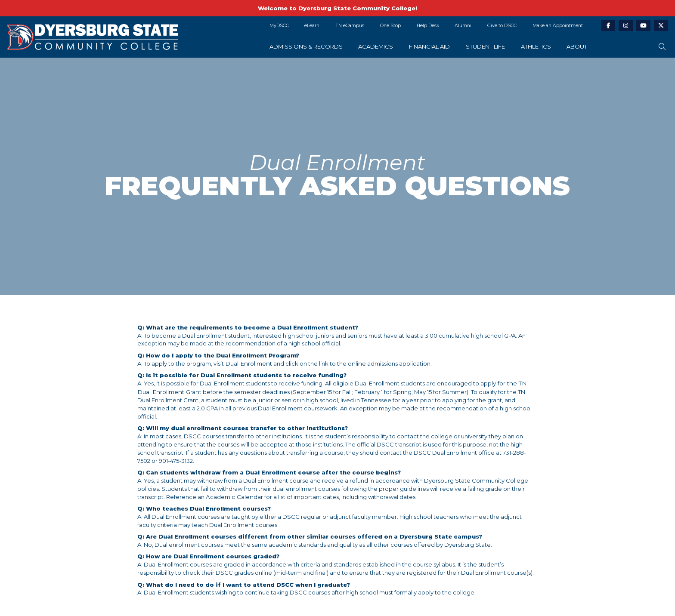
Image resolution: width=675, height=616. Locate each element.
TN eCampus (350, 26)
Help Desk (428, 26)
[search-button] (662, 47)
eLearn (312, 26)
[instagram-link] (626, 26)
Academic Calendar (234, 488)
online (354, 363)
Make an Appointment (558, 26)
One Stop (390, 26)
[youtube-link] (643, 26)
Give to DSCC (502, 26)
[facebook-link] (608, 26)
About (577, 46)
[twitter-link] (661, 26)
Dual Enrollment (248, 363)
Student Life (485, 46)
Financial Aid (429, 46)
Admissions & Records (306, 46)
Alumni (463, 26)
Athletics (536, 46)
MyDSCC (279, 26)
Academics (376, 46)
